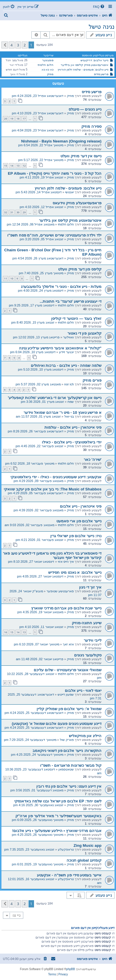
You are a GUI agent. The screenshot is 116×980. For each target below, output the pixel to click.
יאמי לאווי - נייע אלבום (83, 691)
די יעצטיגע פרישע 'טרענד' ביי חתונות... (71, 301)
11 (6, 278)
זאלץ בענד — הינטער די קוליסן (76, 318)
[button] (5, 45)
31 (12, 212)
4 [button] (11, 45)
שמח (71, 402)
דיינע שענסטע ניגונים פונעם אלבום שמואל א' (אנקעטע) (57, 724)
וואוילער (68, 337)
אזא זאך (68, 644)
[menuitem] (99, 7)
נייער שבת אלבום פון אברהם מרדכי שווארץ (66, 608)
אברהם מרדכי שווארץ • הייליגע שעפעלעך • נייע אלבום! (57, 831)
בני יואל (69, 416)
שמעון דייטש (66, 694)
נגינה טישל (102, 27)
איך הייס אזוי (66, 562)
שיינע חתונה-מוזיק (87, 623)
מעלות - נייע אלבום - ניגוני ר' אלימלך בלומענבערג (61, 287)
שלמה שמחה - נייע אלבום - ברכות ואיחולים (66, 366)
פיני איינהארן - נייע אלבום (81, 506)
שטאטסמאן (66, 769)
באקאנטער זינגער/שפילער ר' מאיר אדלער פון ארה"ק (58, 816)
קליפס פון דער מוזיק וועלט (80, 269)
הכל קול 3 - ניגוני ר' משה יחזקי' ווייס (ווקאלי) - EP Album (55, 173)
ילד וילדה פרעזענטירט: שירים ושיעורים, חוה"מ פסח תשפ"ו (54, 235)
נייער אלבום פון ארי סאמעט (79, 521)
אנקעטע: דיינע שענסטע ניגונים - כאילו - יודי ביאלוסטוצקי (56, 477)
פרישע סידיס (101, 74)
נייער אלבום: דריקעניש (94, 60)
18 (18, 119)
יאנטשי (69, 192)
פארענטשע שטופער (60, 591)
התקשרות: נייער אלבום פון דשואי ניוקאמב (67, 751)
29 (24, 212)
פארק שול (67, 740)
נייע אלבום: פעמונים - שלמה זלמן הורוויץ (83, 70)
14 (12, 166)
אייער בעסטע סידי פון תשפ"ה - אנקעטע (69, 875)
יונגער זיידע (66, 352)
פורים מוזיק (92, 380)
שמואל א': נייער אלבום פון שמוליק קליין (69, 709)
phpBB (71, 969)
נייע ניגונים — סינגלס (85, 109)
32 (6, 212)
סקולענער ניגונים (88, 655)
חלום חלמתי (45, 65)
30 (18, 212)
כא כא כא (48, 70)
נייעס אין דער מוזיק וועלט (81, 156)
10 (12, 278)
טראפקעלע (66, 849)
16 (6, 632)
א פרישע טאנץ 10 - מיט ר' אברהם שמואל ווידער (63, 413)
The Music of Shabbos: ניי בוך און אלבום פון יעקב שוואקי (53, 489)
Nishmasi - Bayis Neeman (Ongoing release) (61, 141)
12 (24, 166)
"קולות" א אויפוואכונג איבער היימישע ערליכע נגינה (60, 348)
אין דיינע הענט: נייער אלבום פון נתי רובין (69, 786)
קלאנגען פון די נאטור (84, 333)
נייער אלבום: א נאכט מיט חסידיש (75, 572)
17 (24, 119)
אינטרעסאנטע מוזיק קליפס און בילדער (85, 65)
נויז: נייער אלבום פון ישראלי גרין (76, 536)
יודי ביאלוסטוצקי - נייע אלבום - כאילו (72, 442)
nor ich (69, 384)
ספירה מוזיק (91, 126)
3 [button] (18, 45)
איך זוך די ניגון (90, 587)
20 (6, 119)
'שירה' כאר (93, 460)
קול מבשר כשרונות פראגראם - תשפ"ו (71, 765)
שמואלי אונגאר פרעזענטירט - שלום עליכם (68, 670)
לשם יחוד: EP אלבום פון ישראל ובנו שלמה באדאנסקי (58, 801)
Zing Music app (88, 845)
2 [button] (25, 45)
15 (6, 166)
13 (18, 166)
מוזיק (50, 74)
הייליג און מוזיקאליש (85, 736)
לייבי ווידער (93, 640)
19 (12, 119)
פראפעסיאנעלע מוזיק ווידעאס (77, 203)
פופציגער (48, 60)
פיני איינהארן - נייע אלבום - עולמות (73, 427)
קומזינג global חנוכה (84, 860)
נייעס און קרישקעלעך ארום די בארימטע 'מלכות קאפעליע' (55, 398)
